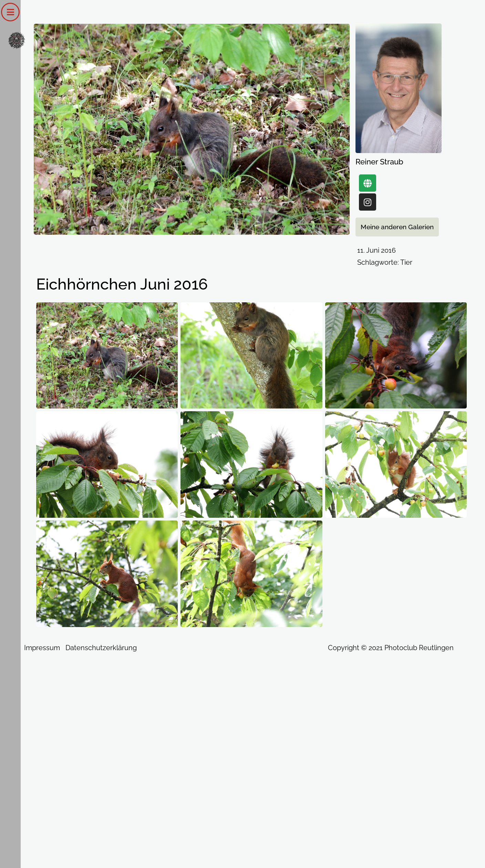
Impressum (42, 648)
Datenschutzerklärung (101, 648)
